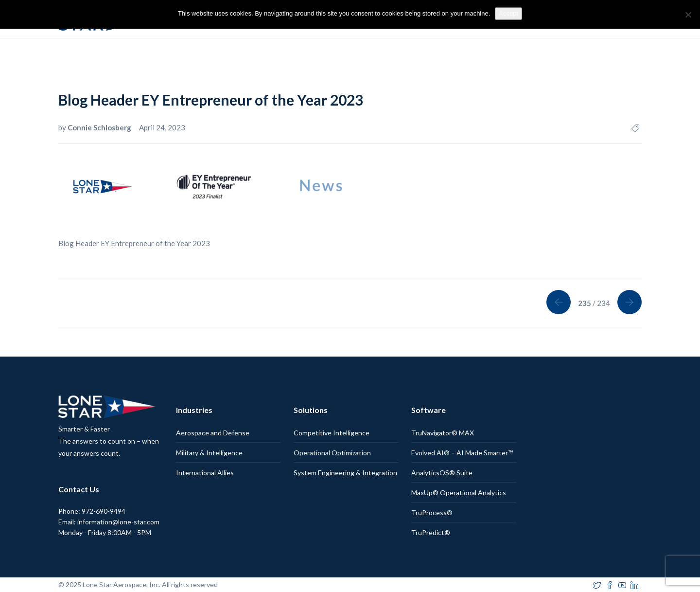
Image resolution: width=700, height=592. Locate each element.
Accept (508, 13)
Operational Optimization (332, 453)
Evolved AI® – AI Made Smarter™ (462, 453)
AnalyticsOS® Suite (442, 473)
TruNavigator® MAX (443, 433)
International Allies (205, 473)
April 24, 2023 (162, 127)
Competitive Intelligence (332, 433)
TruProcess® (432, 512)
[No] (688, 15)
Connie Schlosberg (100, 127)
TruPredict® (431, 532)
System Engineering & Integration (345, 473)
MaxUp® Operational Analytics (459, 493)
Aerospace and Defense (213, 433)
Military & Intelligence (209, 453)
